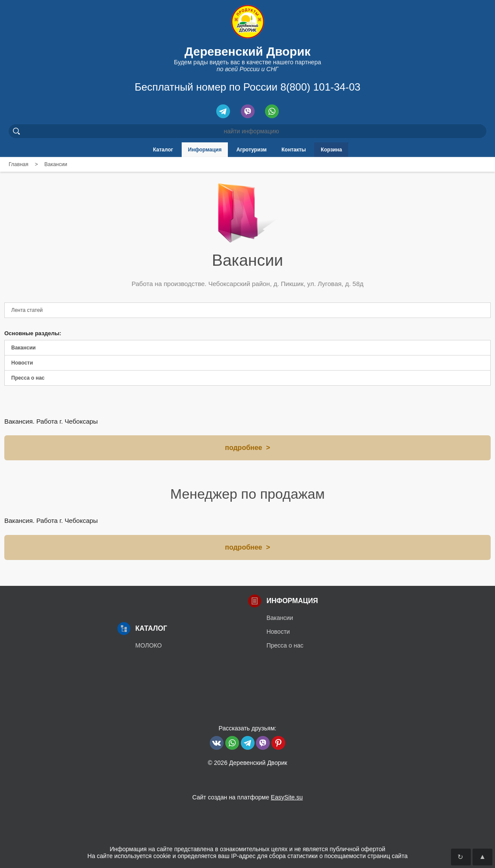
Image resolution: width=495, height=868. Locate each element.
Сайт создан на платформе (247, 797)
